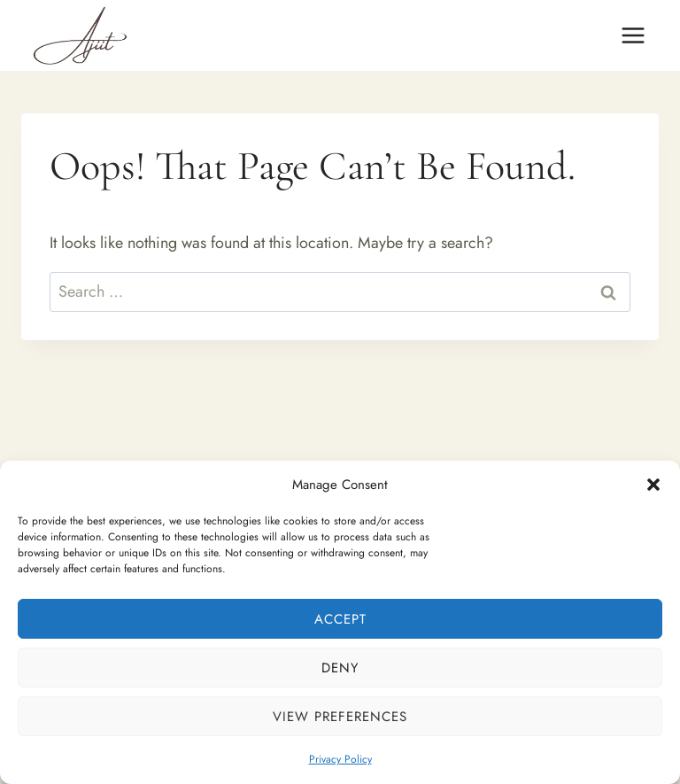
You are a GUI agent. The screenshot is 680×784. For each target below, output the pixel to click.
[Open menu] (633, 35)
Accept (340, 619)
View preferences (340, 717)
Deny (340, 668)
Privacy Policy (340, 759)
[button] (653, 485)
